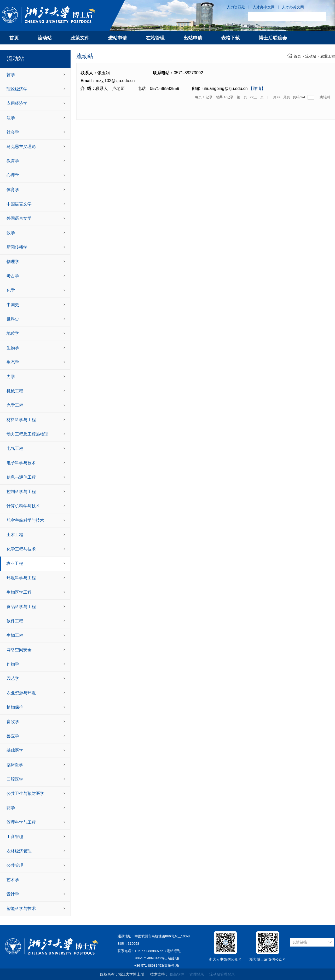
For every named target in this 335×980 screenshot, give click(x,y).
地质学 (13, 333)
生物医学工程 (19, 592)
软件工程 (15, 621)
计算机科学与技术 (23, 506)
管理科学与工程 (21, 822)
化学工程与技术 (21, 549)
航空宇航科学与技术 (25, 520)
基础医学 (15, 750)
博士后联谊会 (273, 38)
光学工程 (15, 405)
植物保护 (15, 707)
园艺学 (13, 678)
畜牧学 (13, 722)
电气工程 (15, 448)
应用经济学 (17, 103)
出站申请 (193, 38)
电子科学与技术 (21, 463)
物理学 (13, 262)
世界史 (13, 319)
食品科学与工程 (21, 607)
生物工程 (15, 635)
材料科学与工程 (21, 420)
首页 (14, 38)
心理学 (13, 175)
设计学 (13, 894)
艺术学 (13, 880)
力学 (11, 377)
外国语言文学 (19, 218)
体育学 (13, 190)
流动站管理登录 (222, 974)
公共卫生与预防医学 (25, 793)
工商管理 (15, 837)
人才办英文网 (293, 7)
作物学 (13, 664)
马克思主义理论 (21, 147)
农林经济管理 (19, 851)
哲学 (11, 75)
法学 (11, 118)
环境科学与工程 (21, 578)
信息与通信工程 (21, 477)
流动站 (45, 38)
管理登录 (197, 974)
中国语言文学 (19, 204)
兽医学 (13, 736)
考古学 (13, 276)
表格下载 (230, 38)
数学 (11, 233)
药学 (11, 808)
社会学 (13, 132)
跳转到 (325, 97)
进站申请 (118, 38)
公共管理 (15, 865)
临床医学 (15, 765)
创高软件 (177, 974)
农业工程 (15, 563)
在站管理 (155, 38)
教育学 (13, 161)
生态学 (13, 362)
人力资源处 (236, 7)
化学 (11, 290)
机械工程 (15, 391)
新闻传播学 (17, 247)
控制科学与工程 (21, 492)
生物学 (13, 348)
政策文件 (80, 38)
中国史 (13, 305)
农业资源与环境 (21, 693)
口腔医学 (15, 779)
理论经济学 (17, 89)
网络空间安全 (19, 650)
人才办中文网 (264, 7)
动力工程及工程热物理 (27, 434)
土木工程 (15, 535)
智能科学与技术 (21, 909)
